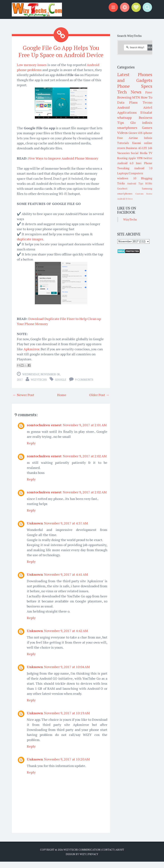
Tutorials (123, 143)
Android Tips (135, 183)
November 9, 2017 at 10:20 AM (67, 766)
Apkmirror (31, 355)
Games (147, 128)
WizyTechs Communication (82, 856)
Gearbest (122, 189)
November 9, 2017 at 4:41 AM (66, 581)
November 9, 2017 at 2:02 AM (85, 462)
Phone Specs (135, 86)
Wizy (83, 861)
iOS (140, 133)
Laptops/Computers (130, 173)
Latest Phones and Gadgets (135, 77)
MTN (136, 97)
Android (123, 107)
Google (61, 386)
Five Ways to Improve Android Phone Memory (63, 165)
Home (62, 401)
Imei (139, 163)
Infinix (148, 138)
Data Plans (127, 102)
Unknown (35, 529)
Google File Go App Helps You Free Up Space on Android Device (61, 55)
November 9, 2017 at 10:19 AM (67, 719)
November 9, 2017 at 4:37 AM (66, 529)
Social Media (139, 153)
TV (150, 153)
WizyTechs (39, 386)
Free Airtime (128, 138)
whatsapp (124, 117)
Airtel (148, 107)
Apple (132, 158)
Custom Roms (144, 194)
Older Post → (99, 401)
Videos (122, 133)
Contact (108, 856)
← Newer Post (23, 401)
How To (147, 97)
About (120, 856)
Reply (31, 449)
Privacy (93, 861)
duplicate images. (30, 245)
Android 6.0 (125, 163)
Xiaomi (136, 143)
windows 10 (127, 178)
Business (132, 148)
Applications (127, 112)
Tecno (147, 102)
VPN (140, 158)
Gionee (133, 133)
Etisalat (146, 112)
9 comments (84, 386)
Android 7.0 (143, 168)
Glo (133, 123)
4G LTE (143, 148)
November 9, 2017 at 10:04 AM (67, 673)
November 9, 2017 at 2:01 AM (85, 431)
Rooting (122, 158)
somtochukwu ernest (44, 431)
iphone (148, 133)
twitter (148, 158)
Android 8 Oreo (125, 199)
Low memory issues (32, 71)
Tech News (129, 92)
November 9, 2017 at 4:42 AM (66, 637)
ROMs (149, 183)
